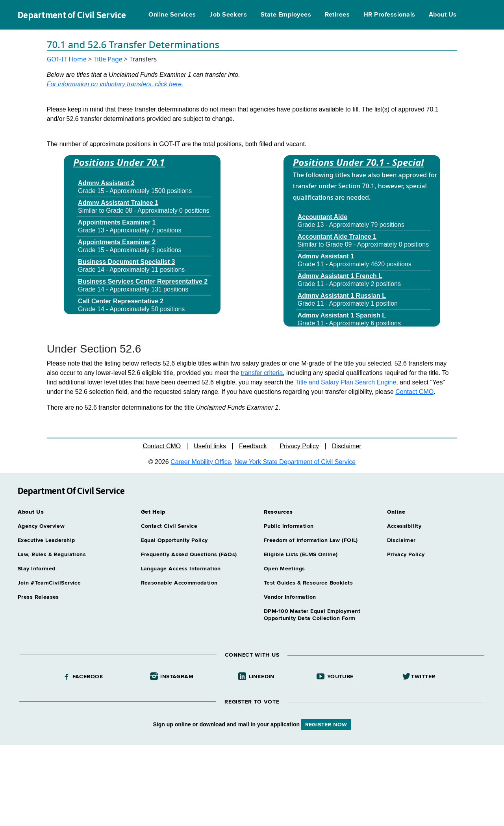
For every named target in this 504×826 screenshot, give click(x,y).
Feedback (253, 446)
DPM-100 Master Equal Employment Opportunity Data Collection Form (312, 615)
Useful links (210, 446)
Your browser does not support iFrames (252, 784)
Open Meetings (284, 569)
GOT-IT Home (67, 59)
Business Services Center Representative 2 (143, 281)
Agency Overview (41, 526)
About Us (443, 15)
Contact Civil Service (169, 526)
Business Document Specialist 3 (126, 262)
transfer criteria (262, 373)
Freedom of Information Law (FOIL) (311, 540)
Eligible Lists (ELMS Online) (301, 555)
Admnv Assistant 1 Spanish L (342, 315)
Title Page (108, 59)
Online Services (172, 15)
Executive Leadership (46, 540)
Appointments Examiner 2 (117, 242)
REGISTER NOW (326, 725)
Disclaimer (347, 446)
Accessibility (404, 526)
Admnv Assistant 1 (326, 256)
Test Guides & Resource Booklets (308, 583)
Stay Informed (36, 569)
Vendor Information (290, 597)
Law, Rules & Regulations (52, 555)
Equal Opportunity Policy (174, 540)
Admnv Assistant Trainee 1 (118, 203)
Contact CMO (414, 392)
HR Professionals (389, 15)
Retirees (337, 15)
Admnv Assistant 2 (106, 183)
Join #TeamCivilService (49, 583)
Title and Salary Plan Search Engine (346, 382)
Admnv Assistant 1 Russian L (342, 296)
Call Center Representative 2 (121, 301)
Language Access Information (181, 569)
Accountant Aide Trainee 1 (337, 237)
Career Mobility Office (201, 462)
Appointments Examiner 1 (117, 222)
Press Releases (38, 597)
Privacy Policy (299, 446)
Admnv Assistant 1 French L (340, 276)
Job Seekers (228, 15)
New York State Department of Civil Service (295, 462)
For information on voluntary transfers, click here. (115, 84)
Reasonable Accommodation (179, 583)
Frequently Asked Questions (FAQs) (189, 555)
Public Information (289, 526)
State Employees (286, 15)
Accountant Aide (323, 217)
